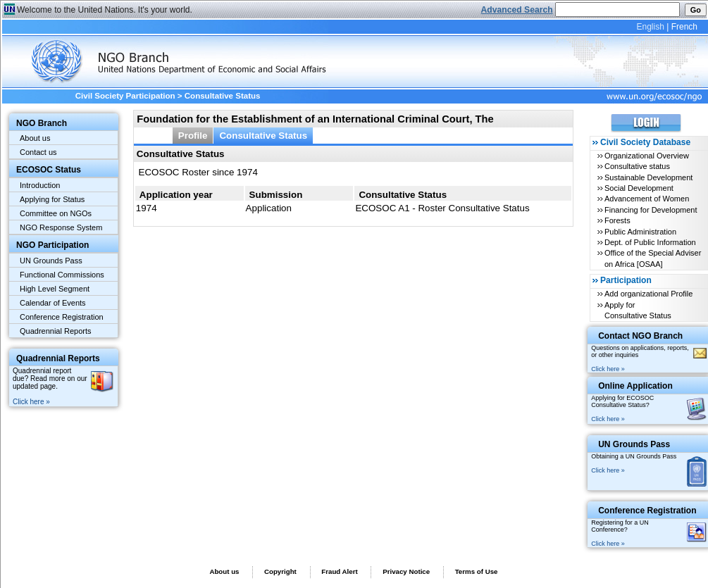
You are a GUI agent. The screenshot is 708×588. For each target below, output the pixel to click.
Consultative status (637, 166)
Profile (193, 136)
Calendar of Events (53, 303)
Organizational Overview (647, 156)
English (650, 27)
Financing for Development (651, 210)
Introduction (40, 185)
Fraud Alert (339, 571)
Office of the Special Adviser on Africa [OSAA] (653, 258)
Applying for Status (52, 199)
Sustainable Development (648, 177)
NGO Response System (61, 227)
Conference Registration (62, 317)
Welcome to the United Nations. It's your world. (105, 10)
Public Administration (640, 232)
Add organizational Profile (648, 294)
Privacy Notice (406, 571)
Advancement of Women (647, 199)
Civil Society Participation (125, 96)
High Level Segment (55, 289)
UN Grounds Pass (51, 261)
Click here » (31, 402)
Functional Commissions (62, 275)
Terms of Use (477, 571)
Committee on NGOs (56, 213)
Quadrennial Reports (56, 331)
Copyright (280, 571)
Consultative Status (263, 136)
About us (35, 138)
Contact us (38, 152)
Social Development (639, 188)
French (684, 27)
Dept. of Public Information (650, 242)
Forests (617, 220)
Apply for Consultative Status (638, 310)
